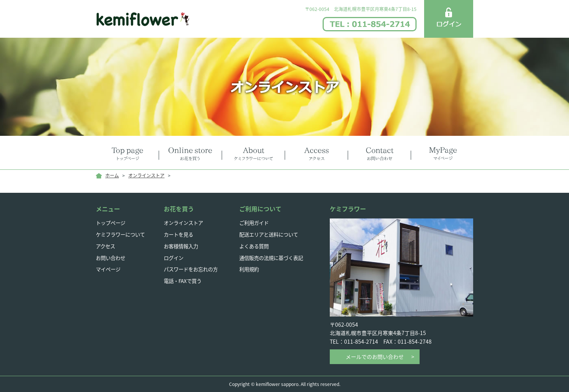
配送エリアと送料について (271, 234)
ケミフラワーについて (122, 234)
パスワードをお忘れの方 (193, 269)
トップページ (112, 223)
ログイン (174, 257)
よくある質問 (255, 246)
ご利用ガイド (255, 223)
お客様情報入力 (182, 246)
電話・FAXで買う (184, 281)
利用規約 (250, 269)
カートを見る (180, 234)
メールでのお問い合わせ (375, 357)
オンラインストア (146, 175)
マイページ (109, 269)
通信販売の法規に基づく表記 (274, 257)
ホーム (112, 175)
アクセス (106, 246)
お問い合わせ (112, 257)
